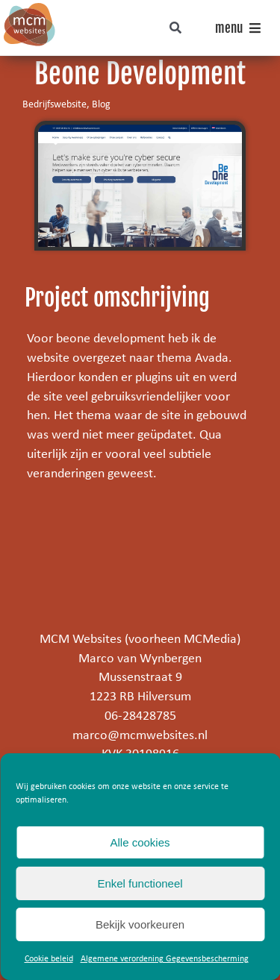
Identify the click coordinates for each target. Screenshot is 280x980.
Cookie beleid (49, 959)
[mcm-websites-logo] (29, 9)
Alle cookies (140, 842)
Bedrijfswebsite (55, 105)
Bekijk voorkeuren (140, 924)
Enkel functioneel (140, 883)
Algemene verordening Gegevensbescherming (165, 959)
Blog (101, 105)
